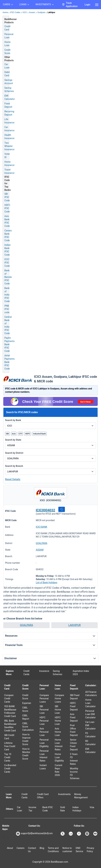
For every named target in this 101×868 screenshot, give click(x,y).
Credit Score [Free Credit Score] (7, 52)
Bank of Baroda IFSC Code (8, 277)
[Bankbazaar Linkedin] (71, 834)
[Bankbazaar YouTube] (96, 834)
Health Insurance (9, 137)
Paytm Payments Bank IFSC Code (9, 344)
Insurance (44, 671)
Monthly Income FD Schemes (75, 773)
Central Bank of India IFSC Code (8, 325)
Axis (14, 434)
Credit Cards (26, 673)
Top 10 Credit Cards (8, 757)
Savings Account (9, 82)
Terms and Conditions (53, 850)
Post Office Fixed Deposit (74, 730)
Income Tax (32, 809)
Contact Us (32, 850)
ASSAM (40, 550)
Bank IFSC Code (48, 809)
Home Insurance (9, 163)
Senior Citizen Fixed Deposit (74, 745)
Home (5, 12)
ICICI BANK (42, 527)
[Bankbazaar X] (63, 834)
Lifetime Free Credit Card (10, 746)
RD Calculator (90, 743)
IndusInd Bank (39, 434)
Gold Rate (63, 809)
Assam (32, 12)
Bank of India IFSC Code (7, 295)
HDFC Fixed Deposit (74, 706)
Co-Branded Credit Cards (10, 769)
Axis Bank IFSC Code (7, 221)
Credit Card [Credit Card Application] (7, 28)
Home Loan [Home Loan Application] (8, 44)
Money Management (81, 796)
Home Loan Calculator (90, 703)
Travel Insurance (9, 171)
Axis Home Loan (58, 732)
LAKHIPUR (74, 625)
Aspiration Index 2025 (81, 673)
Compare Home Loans (59, 698)
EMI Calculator (10, 97)
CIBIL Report (26, 717)
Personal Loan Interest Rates (44, 756)
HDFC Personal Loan (44, 721)
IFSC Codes (15, 12)
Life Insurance (9, 121)
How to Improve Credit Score (26, 739)
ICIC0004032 (45, 510)
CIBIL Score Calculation (28, 727)
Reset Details (13, 479)
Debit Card (7, 74)
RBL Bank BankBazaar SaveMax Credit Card (10, 726)
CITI (20, 434)
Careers (20, 848)
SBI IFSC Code (7, 197)
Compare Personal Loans (44, 698)
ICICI (25, 12)
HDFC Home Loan (58, 721)
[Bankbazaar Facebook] (79, 834)
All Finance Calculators (91, 694)
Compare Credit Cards (9, 698)
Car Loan (7, 66)
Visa (92, 807)
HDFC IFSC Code (7, 208)
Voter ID (7, 156)
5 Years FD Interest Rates (74, 759)
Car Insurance (9, 129)
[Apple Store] (8, 837)
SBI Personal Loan (44, 710)
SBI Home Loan (58, 710)
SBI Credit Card (9, 737)
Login (87, 5)
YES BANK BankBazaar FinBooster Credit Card (10, 711)
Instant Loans (43, 767)
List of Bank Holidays (46, 582)
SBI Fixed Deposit (75, 697)
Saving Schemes (9, 89)
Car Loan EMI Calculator (90, 725)
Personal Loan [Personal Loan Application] (9, 36)
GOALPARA (42, 543)
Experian (27, 703)
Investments (64, 794)
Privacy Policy (90, 850)
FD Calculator (90, 735)
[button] (62, 509)
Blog (42, 848)
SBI (7, 434)
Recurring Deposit (9, 113)
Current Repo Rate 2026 (59, 770)
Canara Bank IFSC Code (8, 235)
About (10, 848)
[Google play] (4, 837)
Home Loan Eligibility (59, 757)
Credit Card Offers (43, 796)
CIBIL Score (25, 709)
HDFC (28, 434)
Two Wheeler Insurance (9, 146)
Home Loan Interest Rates (59, 745)
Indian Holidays (77, 809)
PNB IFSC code (7, 309)
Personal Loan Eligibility (44, 743)
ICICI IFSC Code (7, 263)
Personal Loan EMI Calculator (90, 714)
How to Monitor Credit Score (26, 754)
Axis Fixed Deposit (74, 717)
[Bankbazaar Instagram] (87, 834)
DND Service (79, 850)
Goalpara (41, 12)
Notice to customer (67, 850)
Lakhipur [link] (51, 12)
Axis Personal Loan (44, 732)
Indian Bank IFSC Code (8, 250)
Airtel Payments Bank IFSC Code (9, 362)
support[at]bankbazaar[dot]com (34, 834)
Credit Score (25, 697)
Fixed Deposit (8, 105)
